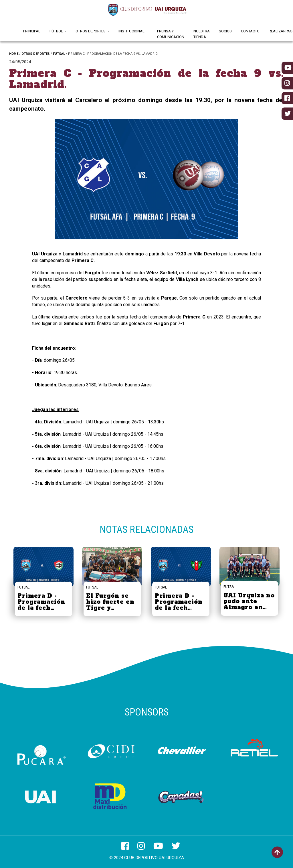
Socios (225, 31)
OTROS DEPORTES (36, 54)
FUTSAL (59, 54)
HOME (14, 54)
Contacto (250, 31)
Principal (32, 31)
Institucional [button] (132, 31)
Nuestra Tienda (202, 34)
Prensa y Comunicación (171, 34)
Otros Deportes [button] (91, 31)
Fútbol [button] (57, 31)
